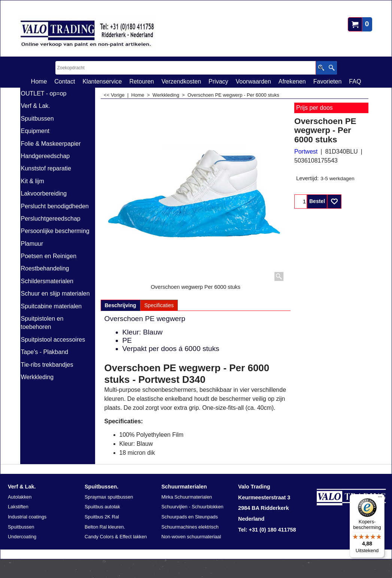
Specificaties (159, 305)
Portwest (306, 152)
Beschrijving (121, 305)
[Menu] (380, 499)
